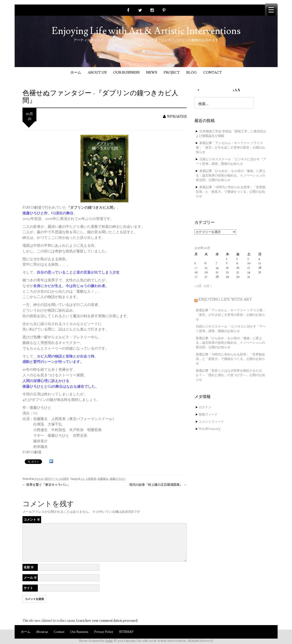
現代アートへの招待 (57, 479)
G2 (82, 479)
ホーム (76, 72)
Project (172, 72)
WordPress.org (210, 429)
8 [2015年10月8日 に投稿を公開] (227, 263)
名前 (29, 567)
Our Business (126, 72)
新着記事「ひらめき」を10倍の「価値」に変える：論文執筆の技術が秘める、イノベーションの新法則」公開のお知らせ (231, 175)
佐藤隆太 (103, 479)
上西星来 (91, 479)
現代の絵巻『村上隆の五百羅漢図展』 (158, 485)
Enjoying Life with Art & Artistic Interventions (146, 31)
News (152, 72)
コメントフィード (211, 421)
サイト (28, 588)
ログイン (205, 407)
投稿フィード (208, 414)
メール (30, 577)
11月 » (208, 286)
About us (97, 72)
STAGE (39, 479)
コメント (32, 519)
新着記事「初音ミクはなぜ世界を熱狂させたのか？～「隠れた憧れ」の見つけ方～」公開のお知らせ (230, 375)
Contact (213, 72)
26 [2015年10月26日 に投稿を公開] (196, 277)
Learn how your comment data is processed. (107, 620)
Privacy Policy (104, 632)
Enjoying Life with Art (225, 299)
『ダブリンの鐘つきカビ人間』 (92, 207)
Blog (192, 72)
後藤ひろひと (118, 479)
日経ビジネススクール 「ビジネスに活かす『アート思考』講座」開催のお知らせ (231, 161)
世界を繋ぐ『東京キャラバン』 (46, 485)
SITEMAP (126, 632)
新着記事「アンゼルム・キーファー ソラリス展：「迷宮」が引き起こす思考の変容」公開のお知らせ (230, 147)
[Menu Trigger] (271, 10)
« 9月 (198, 286)
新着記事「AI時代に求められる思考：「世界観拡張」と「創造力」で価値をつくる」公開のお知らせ (231, 191)
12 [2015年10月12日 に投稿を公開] (196, 268)
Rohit (109, 641)
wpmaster (175, 116)
